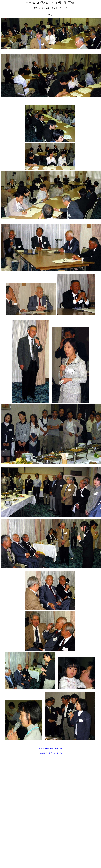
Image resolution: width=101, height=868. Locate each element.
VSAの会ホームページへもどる (51, 753)
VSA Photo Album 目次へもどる (50, 748)
